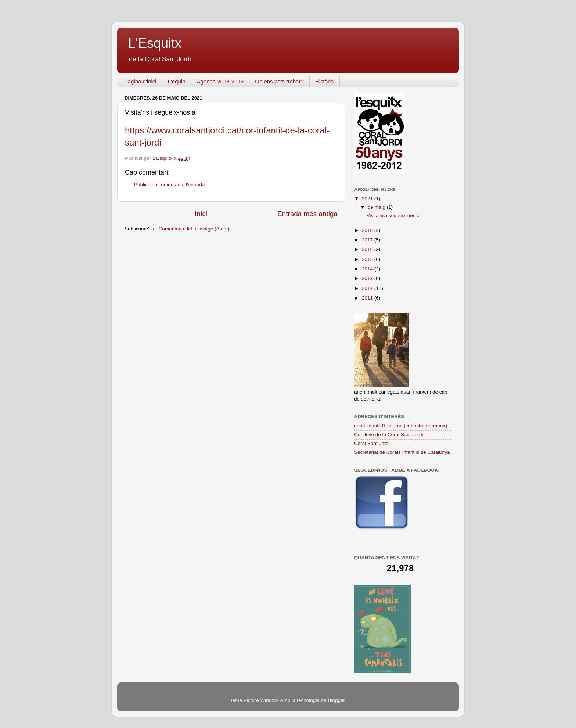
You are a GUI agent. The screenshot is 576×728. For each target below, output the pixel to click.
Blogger (336, 700)
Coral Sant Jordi (372, 443)
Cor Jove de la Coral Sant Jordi (389, 435)
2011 (368, 298)
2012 (368, 288)
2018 (368, 230)
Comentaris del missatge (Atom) (194, 229)
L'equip (177, 81)
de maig (377, 207)
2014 (368, 269)
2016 (368, 249)
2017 (368, 240)
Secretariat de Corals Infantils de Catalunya (402, 452)
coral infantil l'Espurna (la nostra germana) (401, 426)
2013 (368, 278)
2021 (368, 199)
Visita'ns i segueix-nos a (393, 216)
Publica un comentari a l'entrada (169, 185)
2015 (368, 259)
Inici (201, 214)
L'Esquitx (155, 43)
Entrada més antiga (307, 214)
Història (325, 81)
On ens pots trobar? (279, 81)
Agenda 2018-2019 (220, 81)
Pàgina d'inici (140, 81)
